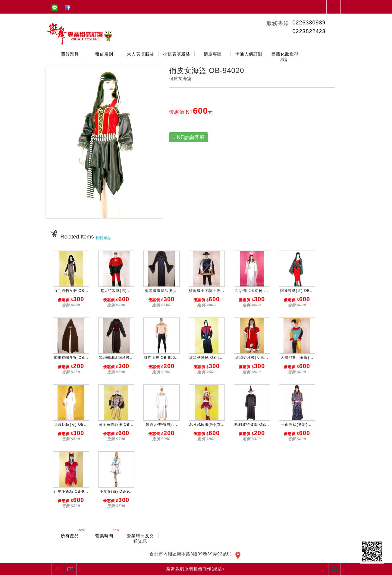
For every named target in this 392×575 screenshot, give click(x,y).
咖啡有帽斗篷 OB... (71, 358)
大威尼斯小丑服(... (297, 358)
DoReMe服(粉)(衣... (207, 425)
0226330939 (309, 23)
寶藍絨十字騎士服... (207, 291)
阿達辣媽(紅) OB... (297, 291)
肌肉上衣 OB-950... (161, 358)
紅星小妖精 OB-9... (71, 491)
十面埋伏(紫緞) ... (297, 425)
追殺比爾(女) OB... (71, 425)
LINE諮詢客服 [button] (189, 137)
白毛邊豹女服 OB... (71, 291)
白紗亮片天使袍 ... (252, 291)
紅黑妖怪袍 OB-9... (206, 358)
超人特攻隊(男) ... (116, 291)
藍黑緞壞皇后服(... (161, 291)
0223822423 (309, 31)
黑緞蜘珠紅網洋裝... (116, 358)
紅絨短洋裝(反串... (252, 358)
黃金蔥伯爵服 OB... (116, 425)
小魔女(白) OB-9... (116, 491)
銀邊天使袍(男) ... (161, 425)
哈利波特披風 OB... (252, 425)
